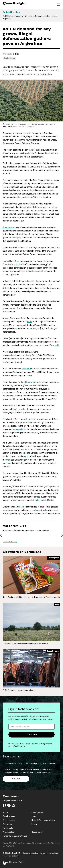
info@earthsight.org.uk (12, 800)
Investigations (37, 812)
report (26, 133)
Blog (17, 54)
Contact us (7, 824)
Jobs (34, 816)
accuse (32, 419)
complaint (19, 429)
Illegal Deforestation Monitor (43, 820)
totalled (37, 500)
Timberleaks (8, 828)
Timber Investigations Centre (15, 836)
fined (30, 322)
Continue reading (10, 542)
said (16, 264)
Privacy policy (8, 832)
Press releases (9, 820)
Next (62, 535)
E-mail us (16, 779)
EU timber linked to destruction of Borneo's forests (31, 597)
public (26, 456)
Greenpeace (8, 227)
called (21, 507)
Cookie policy (37, 832)
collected (26, 369)
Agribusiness (9, 58)
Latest (34, 824)
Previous (1, 535)
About (5, 812)
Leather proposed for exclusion (19, 690)
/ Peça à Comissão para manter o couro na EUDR (26, 644)
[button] (5, 863)
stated (7, 460)
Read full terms (19, 746)
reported (31, 382)
